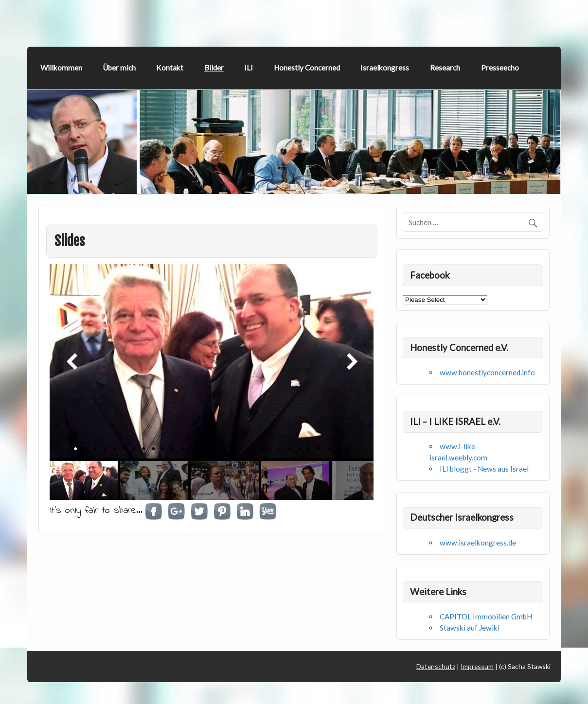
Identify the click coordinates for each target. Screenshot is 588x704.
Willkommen (61, 68)
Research (445, 68)
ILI (249, 68)
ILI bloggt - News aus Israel (484, 469)
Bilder (214, 68)
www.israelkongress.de (478, 543)
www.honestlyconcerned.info (487, 372)
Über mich (119, 68)
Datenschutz (436, 666)
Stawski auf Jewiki (470, 628)
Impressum (477, 666)
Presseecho (500, 68)
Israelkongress (385, 68)
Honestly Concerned (307, 68)
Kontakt (170, 68)
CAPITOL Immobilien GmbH (486, 616)
